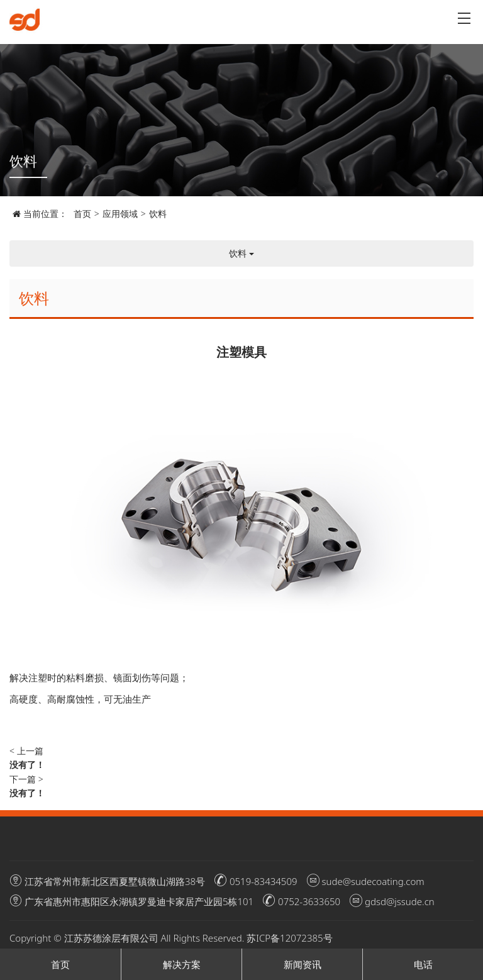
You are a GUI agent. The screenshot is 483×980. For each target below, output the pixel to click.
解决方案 (182, 964)
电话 (423, 964)
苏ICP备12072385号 (289, 938)
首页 (82, 214)
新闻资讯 (303, 964)
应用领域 (120, 214)
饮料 (158, 214)
